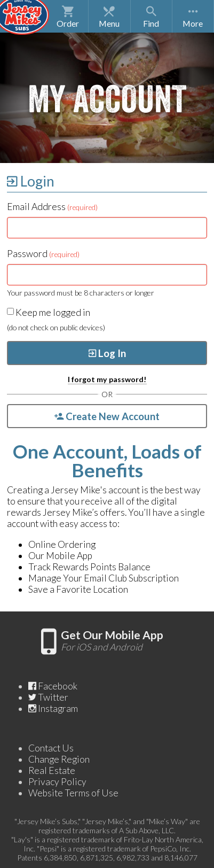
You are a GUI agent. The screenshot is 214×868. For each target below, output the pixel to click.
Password (43, 254)
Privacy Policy (57, 782)
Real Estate (52, 770)
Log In (107, 353)
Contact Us (51, 748)
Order (68, 16)
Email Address (52, 207)
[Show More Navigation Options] (193, 16)
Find (151, 16)
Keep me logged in (49, 312)
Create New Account (107, 416)
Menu (109, 16)
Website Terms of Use (73, 793)
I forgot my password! (107, 379)
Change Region (59, 759)
